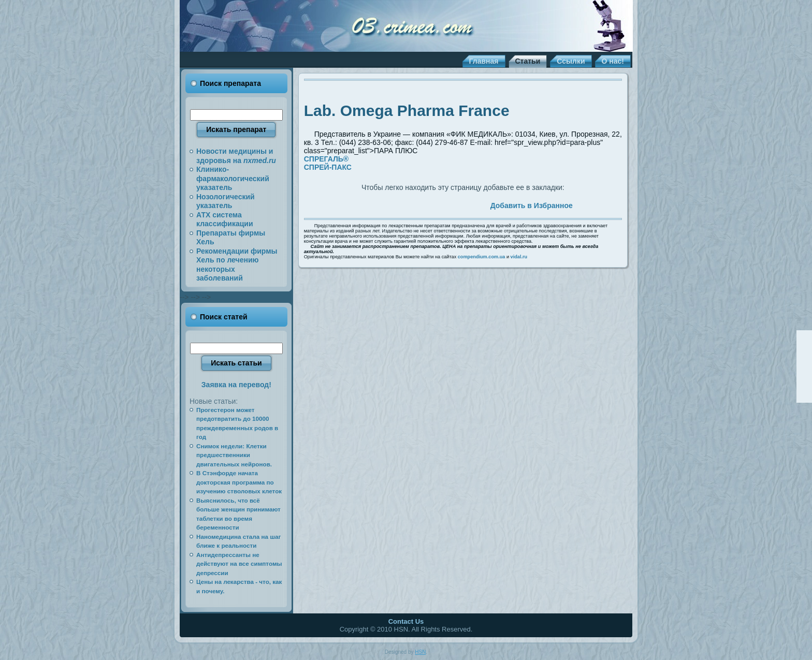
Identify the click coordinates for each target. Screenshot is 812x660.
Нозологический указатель (226, 201)
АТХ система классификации (225, 219)
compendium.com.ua (482, 257)
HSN (420, 652)
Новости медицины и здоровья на (236, 156)
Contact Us (406, 621)
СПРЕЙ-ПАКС (328, 167)
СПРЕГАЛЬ (326, 159)
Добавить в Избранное (532, 206)
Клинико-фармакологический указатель (233, 178)
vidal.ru (519, 257)
